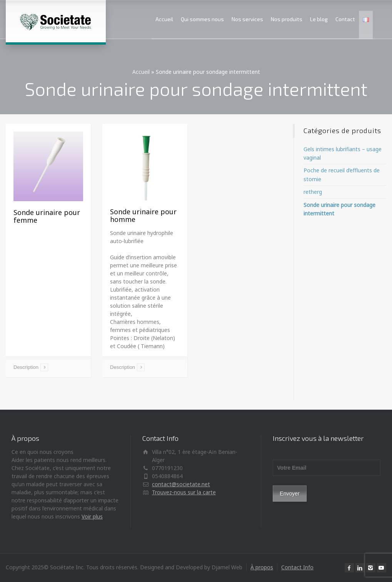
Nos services (247, 19)
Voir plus (92, 516)
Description (26, 367)
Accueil (164, 19)
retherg (313, 192)
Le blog (319, 19)
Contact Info (297, 567)
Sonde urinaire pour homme (143, 215)
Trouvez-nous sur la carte (184, 492)
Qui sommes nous (202, 19)
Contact (345, 19)
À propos (262, 567)
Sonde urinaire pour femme (47, 216)
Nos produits (287, 19)
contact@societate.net (181, 484)
